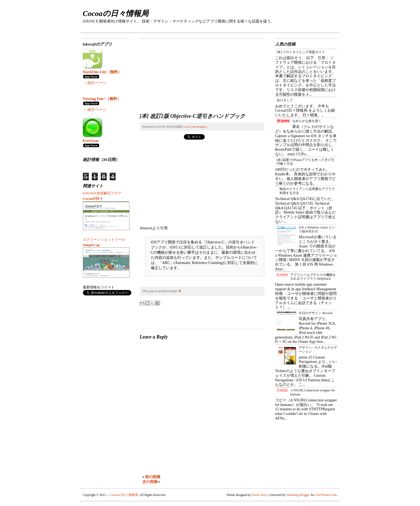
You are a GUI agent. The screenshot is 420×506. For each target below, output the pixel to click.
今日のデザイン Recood (315, 313)
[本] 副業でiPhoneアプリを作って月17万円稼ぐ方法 (305, 162)
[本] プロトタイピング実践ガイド (301, 52)
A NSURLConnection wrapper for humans (313, 392)
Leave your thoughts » (196, 127)
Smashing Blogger (298, 495)
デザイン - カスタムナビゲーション (318, 349)
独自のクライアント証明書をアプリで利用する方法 (307, 191)
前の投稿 (153, 477)
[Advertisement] (180, 73)
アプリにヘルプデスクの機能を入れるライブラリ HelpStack (313, 277)
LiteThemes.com (326, 495)
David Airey (260, 495)
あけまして (285, 100)
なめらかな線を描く (307, 121)
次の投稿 (150, 482)
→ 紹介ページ (95, 83)
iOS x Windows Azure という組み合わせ (317, 229)
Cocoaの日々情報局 (116, 13)
